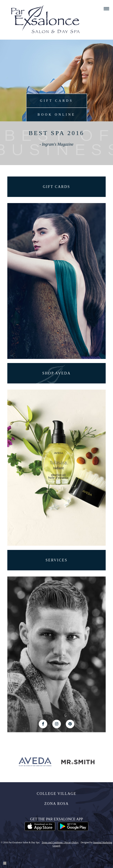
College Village (56, 794)
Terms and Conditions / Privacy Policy (60, 843)
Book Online (57, 115)
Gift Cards (56, 101)
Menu (106, 9)
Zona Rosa (57, 804)
